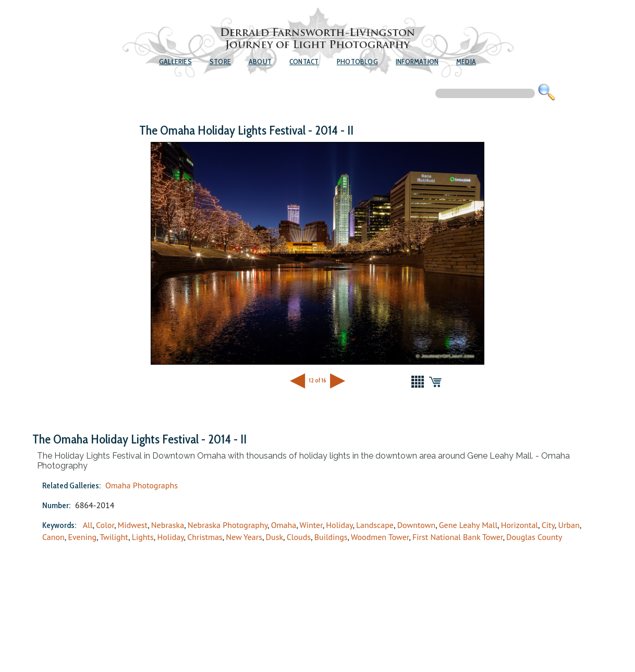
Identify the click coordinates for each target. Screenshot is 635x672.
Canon (53, 537)
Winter (311, 525)
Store (220, 62)
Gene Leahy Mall (468, 525)
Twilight (114, 537)
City (548, 525)
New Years (244, 537)
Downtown (417, 525)
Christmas (205, 537)
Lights (143, 537)
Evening (82, 537)
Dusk (275, 537)
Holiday (339, 525)
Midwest (133, 525)
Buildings (331, 537)
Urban (569, 525)
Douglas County (534, 537)
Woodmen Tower (380, 537)
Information (417, 62)
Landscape (375, 525)
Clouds (299, 537)
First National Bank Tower (457, 537)
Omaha (284, 525)
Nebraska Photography (228, 525)
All (88, 525)
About (260, 62)
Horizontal (520, 525)
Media (466, 62)
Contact (304, 62)
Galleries (175, 62)
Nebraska (168, 525)
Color (105, 525)
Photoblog (357, 62)
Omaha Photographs (142, 485)
